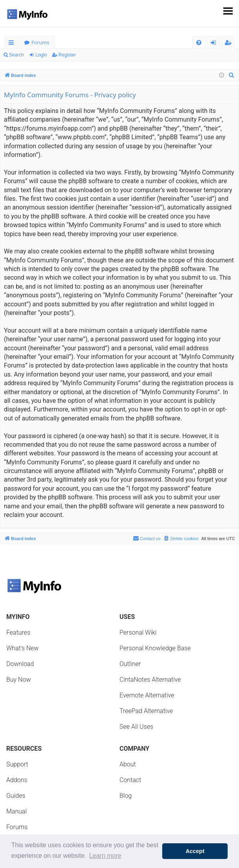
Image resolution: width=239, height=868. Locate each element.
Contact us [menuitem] (147, 538)
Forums (40, 42)
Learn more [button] (105, 856)
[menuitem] (199, 43)
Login (41, 55)
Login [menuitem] (215, 44)
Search (16, 55)
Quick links (13, 44)
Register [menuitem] (230, 44)
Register (67, 55)
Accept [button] (195, 851)
